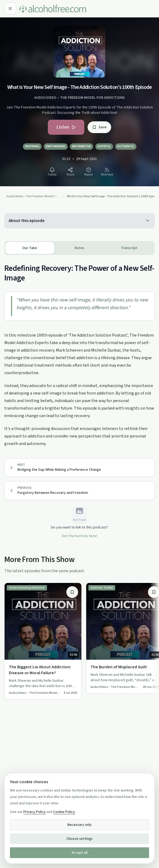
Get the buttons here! (79, 536)
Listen (66, 127)
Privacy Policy (35, 812)
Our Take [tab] (30, 248)
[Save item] (72, 592)
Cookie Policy (64, 812)
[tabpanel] (79, 351)
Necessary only (79, 825)
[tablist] (79, 248)
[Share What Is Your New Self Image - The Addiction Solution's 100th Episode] (70, 172)
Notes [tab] (79, 248)
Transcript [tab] (129, 248)
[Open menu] (10, 9)
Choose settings (79, 839)
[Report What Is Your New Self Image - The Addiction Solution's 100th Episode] (89, 172)
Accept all (79, 853)
